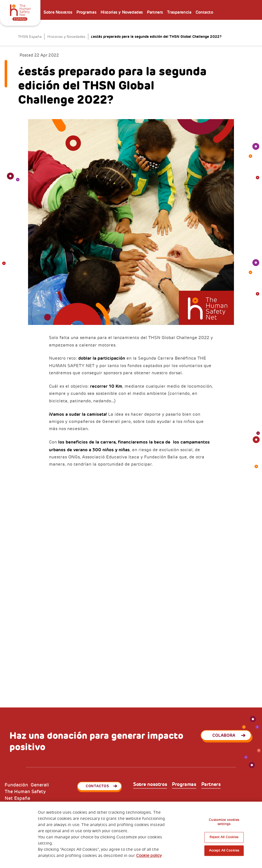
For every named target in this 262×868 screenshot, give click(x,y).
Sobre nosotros (150, 785)
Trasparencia (179, 12)
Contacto (204, 12)
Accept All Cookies (224, 851)
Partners (155, 12)
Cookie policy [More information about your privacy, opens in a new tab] (149, 856)
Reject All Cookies (224, 837)
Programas (86, 12)
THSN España (30, 37)
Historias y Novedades (122, 12)
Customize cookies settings (224, 822)
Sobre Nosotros (58, 12)
